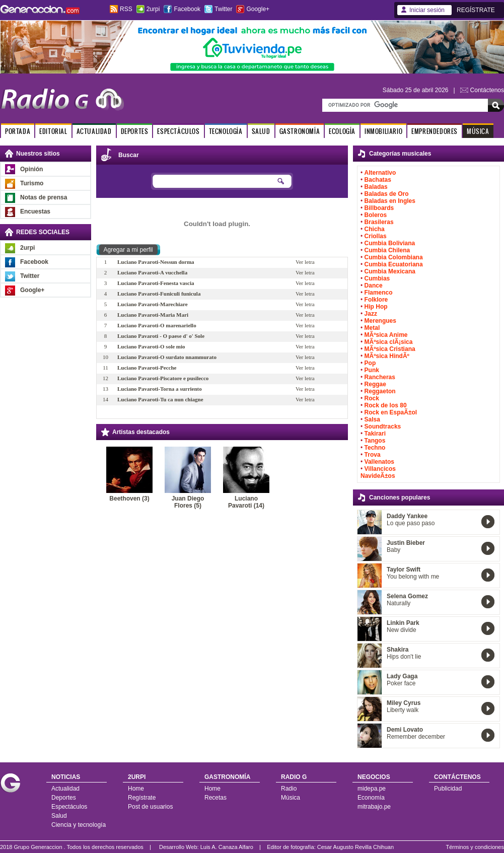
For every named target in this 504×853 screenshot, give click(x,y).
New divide (402, 630)
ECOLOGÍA (342, 131)
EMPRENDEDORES (435, 131)
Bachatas (378, 180)
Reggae (375, 384)
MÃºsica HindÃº (387, 356)
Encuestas (35, 211)
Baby (393, 550)
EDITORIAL (53, 131)
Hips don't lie (404, 657)
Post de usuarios (150, 807)
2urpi (153, 9)
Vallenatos (379, 462)
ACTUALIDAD (94, 131)
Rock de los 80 (386, 405)
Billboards (379, 208)
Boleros (376, 215)
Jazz (371, 314)
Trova (373, 455)
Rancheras (380, 377)
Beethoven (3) (129, 499)
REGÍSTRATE (476, 10)
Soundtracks (383, 427)
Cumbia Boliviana (390, 243)
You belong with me (413, 577)
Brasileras (379, 222)
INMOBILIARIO (383, 131)
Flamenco (379, 293)
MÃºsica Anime (386, 335)
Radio (289, 789)
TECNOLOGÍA (226, 131)
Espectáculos (69, 807)
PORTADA (18, 131)
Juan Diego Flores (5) (188, 502)
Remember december (416, 737)
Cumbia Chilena (387, 250)
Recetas (215, 798)
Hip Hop (376, 307)
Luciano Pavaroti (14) (246, 502)
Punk (372, 370)
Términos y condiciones (475, 847)
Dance (374, 286)
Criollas (376, 236)
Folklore (376, 300)
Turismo (32, 183)
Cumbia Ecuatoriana (394, 264)
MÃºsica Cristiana (390, 349)
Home (136, 789)
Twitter (223, 9)
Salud (59, 816)
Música (291, 798)
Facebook (187, 9)
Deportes (64, 798)
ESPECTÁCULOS (178, 131)
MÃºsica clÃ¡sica (389, 342)
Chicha (375, 229)
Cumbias (377, 278)
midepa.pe (372, 789)
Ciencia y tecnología (79, 825)
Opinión (31, 169)
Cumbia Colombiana (394, 257)
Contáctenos (487, 90)
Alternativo (380, 173)
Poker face (401, 683)
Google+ (258, 9)
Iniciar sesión (427, 10)
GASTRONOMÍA (300, 131)
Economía (371, 798)
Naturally (399, 603)
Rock (372, 398)
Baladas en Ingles (390, 201)
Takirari (375, 434)
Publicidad (448, 789)
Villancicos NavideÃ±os (378, 472)
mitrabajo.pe (374, 807)
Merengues (380, 321)
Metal (372, 328)
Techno (375, 448)
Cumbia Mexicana (390, 271)
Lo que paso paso (411, 523)
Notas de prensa (44, 197)
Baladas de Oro (387, 194)
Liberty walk (403, 710)
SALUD (261, 131)
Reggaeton (380, 391)
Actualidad (65, 789)
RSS (126, 9)
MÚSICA (478, 131)
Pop (370, 363)
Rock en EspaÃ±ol (391, 412)
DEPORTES (135, 131)
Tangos (375, 441)
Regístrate (142, 798)
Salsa (372, 419)
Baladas (376, 187)
